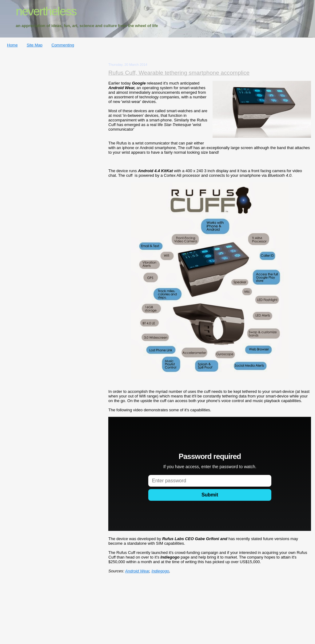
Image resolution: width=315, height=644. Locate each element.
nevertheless (46, 11)
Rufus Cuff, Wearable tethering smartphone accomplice (179, 73)
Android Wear (137, 571)
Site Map (35, 45)
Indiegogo (160, 571)
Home (12, 45)
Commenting (63, 45)
